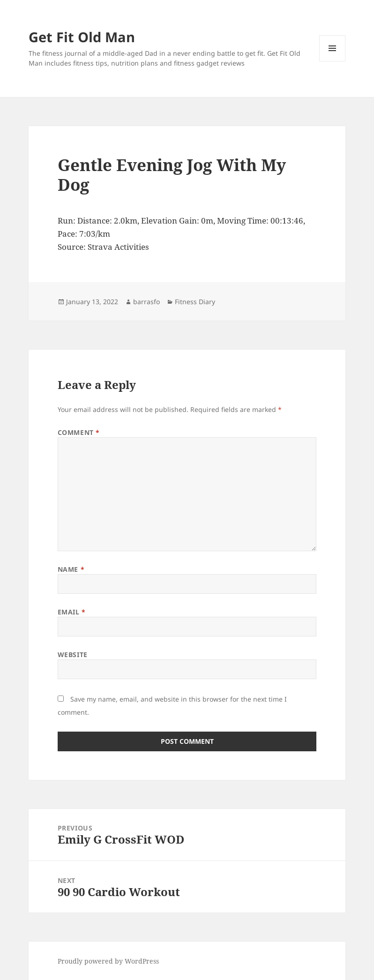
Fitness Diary (195, 302)
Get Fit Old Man (82, 37)
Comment (79, 432)
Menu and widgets (333, 61)
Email (72, 612)
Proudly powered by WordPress (108, 961)
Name (71, 569)
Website (73, 655)
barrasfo (146, 302)
